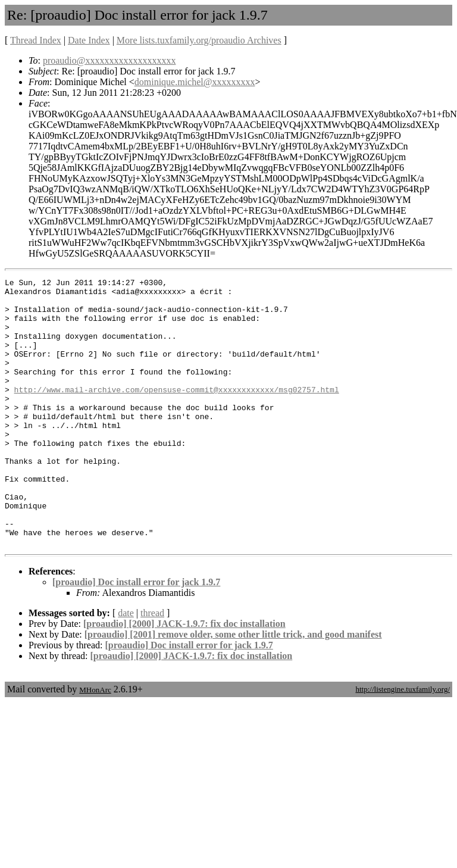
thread (152, 666)
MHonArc (95, 743)
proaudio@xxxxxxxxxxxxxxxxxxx (109, 60)
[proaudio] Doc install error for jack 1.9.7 (136, 636)
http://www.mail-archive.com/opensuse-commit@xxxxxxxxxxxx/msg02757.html (177, 413)
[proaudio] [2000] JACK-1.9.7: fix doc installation (184, 677)
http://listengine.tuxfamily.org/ (403, 743)
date (126, 666)
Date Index (89, 40)
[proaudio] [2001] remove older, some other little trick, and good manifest (233, 688)
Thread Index (36, 40)
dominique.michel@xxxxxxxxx (195, 82)
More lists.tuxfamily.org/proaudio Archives (199, 40)
